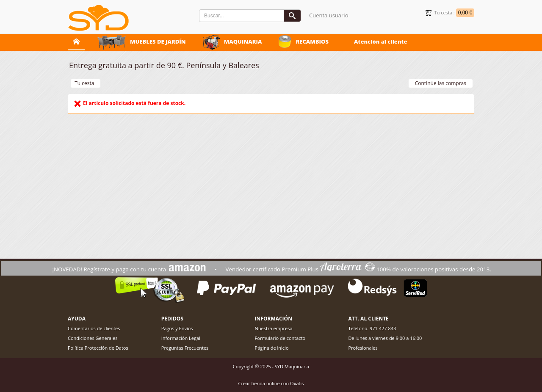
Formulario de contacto (280, 338)
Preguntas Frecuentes (185, 348)
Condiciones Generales (93, 338)
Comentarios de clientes (94, 328)
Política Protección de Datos (98, 348)
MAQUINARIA (243, 41)
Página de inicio (272, 348)
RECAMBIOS (312, 41)
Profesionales (363, 348)
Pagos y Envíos (177, 328)
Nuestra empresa (274, 328)
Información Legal (181, 338)
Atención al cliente (381, 41)
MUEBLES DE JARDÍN (158, 41)
